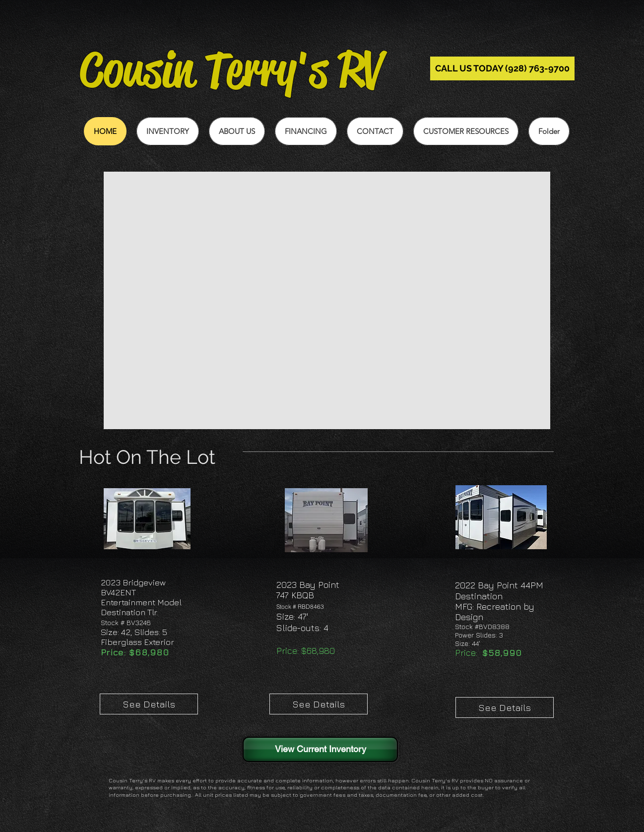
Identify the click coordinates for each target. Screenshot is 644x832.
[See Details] (149, 704)
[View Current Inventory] (320, 749)
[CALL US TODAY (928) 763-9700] (502, 68)
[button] (466, 131)
